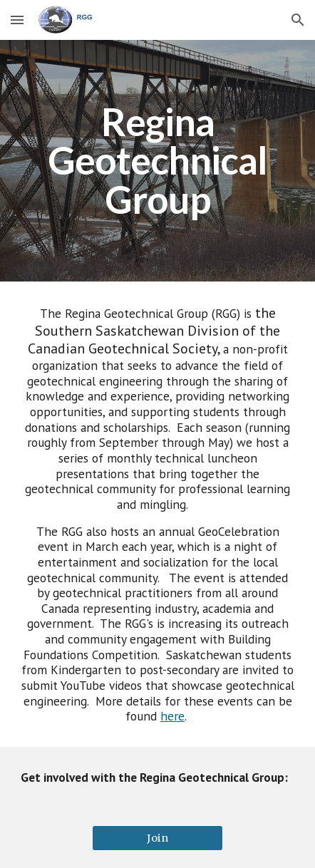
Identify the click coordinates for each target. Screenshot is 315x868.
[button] (17, 20)
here (172, 716)
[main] (157, 161)
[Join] (157, 838)
